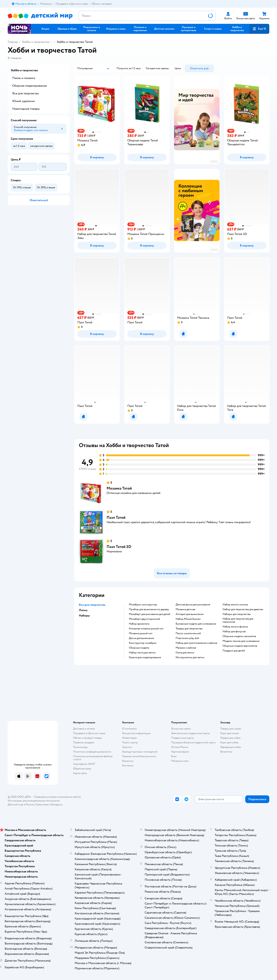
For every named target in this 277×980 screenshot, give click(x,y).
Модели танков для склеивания (241, 641)
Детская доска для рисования (193, 605)
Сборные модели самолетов (239, 636)
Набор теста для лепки (142, 653)
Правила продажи (84, 742)
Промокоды (80, 747)
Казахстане (42, 804)
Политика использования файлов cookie (93, 758)
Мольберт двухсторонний (144, 619)
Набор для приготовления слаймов (196, 643)
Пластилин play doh (187, 638)
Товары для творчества (189, 629)
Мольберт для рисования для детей (150, 614)
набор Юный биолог (188, 619)
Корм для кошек (230, 733)
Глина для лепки (185, 653)
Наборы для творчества (237, 614)
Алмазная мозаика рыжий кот (146, 629)
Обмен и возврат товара (87, 738)
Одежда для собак (231, 747)
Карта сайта (80, 773)
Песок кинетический (188, 633)
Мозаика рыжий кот (141, 633)
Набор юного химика (235, 605)
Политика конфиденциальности (92, 752)
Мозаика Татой (119, 488)
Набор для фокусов (234, 631)
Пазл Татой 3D (119, 547)
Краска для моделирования (145, 657)
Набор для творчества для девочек (243, 609)
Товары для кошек (231, 729)
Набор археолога (139, 624)
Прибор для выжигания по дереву (149, 609)
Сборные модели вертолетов (240, 646)
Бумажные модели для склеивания (196, 624)
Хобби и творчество (36, 42)
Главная (13, 42)
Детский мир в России (21, 804)
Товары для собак (230, 738)
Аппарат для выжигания (189, 614)
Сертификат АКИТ (84, 764)
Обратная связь (82, 769)
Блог (174, 756)
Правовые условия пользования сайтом (58, 797)
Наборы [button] (84, 616)
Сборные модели (139, 648)
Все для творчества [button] (92, 605)
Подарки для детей (234, 651)
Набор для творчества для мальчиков (238, 620)
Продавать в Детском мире (89, 733)
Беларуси (57, 804)
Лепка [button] (83, 610)
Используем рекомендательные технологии (34, 801)
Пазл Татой (116, 517)
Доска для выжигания (141, 638)
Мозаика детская (185, 609)
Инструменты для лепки (190, 657)
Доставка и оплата (84, 729)
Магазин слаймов (186, 648)
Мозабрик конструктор (143, 605)
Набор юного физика (235, 627)
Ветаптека (226, 752)
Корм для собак (229, 742)
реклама (214, 161)
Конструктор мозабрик (143, 643)
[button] (259, 29)
